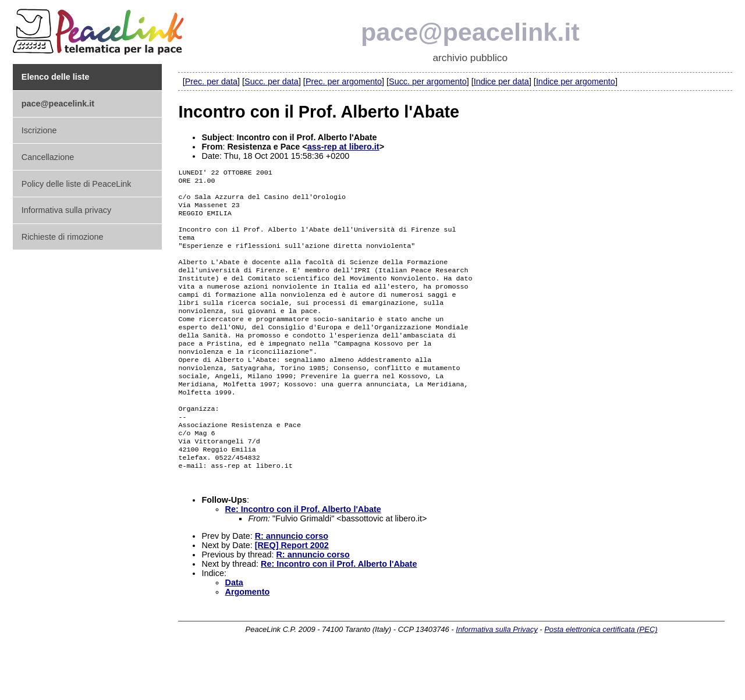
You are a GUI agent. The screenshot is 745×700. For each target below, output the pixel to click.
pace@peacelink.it (470, 32)
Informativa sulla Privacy (496, 675)
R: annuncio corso (292, 581)
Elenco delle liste (56, 77)
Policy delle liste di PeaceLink (77, 184)
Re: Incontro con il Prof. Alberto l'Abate (303, 555)
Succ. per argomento (428, 81)
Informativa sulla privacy (66, 210)
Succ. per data (272, 81)
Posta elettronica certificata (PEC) (601, 675)
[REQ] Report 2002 (292, 591)
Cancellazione (48, 157)
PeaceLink (100, 28)
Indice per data (501, 81)
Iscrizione (39, 130)
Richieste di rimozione (63, 237)
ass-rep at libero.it (343, 147)
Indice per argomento (576, 81)
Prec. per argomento (344, 81)
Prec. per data (211, 81)
